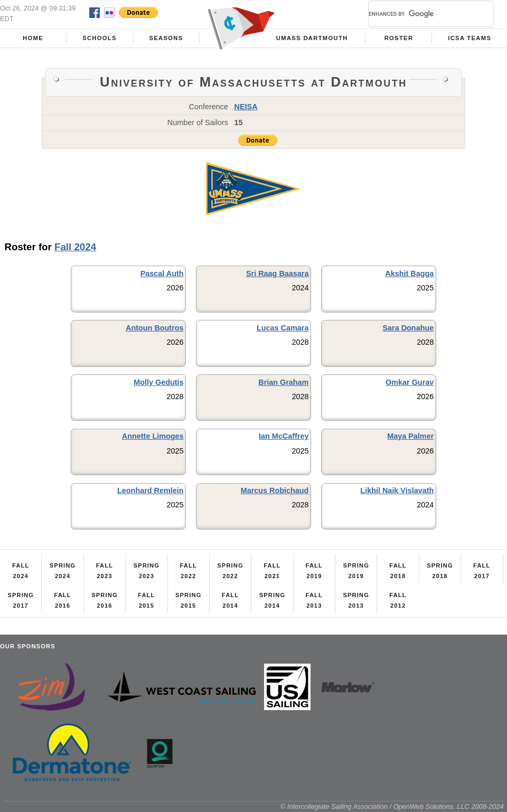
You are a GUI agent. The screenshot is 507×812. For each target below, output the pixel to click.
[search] (418, 14)
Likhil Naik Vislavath (397, 490)
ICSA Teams (470, 38)
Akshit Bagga (409, 273)
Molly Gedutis (158, 382)
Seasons (166, 38)
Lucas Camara (283, 328)
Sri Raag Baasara (277, 273)
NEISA (246, 107)
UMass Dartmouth (312, 38)
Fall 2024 (75, 247)
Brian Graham (283, 382)
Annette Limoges (153, 436)
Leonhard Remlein (151, 490)
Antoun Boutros (155, 328)
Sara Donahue (408, 328)
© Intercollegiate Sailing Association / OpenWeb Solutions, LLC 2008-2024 (392, 806)
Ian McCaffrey (284, 436)
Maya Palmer (410, 436)
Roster (399, 38)
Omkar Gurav (410, 382)
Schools (100, 38)
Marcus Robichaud (275, 490)
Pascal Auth (162, 273)
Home (33, 38)
